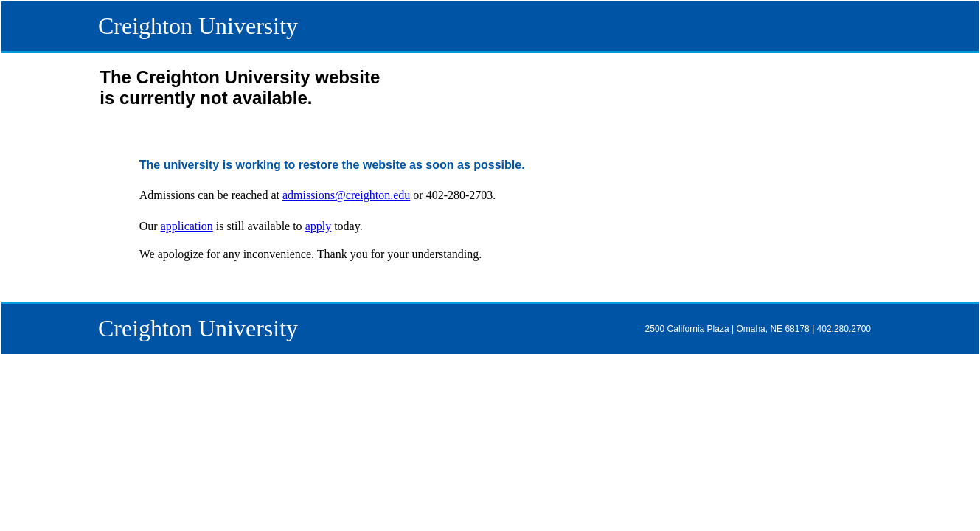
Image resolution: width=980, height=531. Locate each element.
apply (319, 226)
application (187, 226)
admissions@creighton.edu (346, 195)
